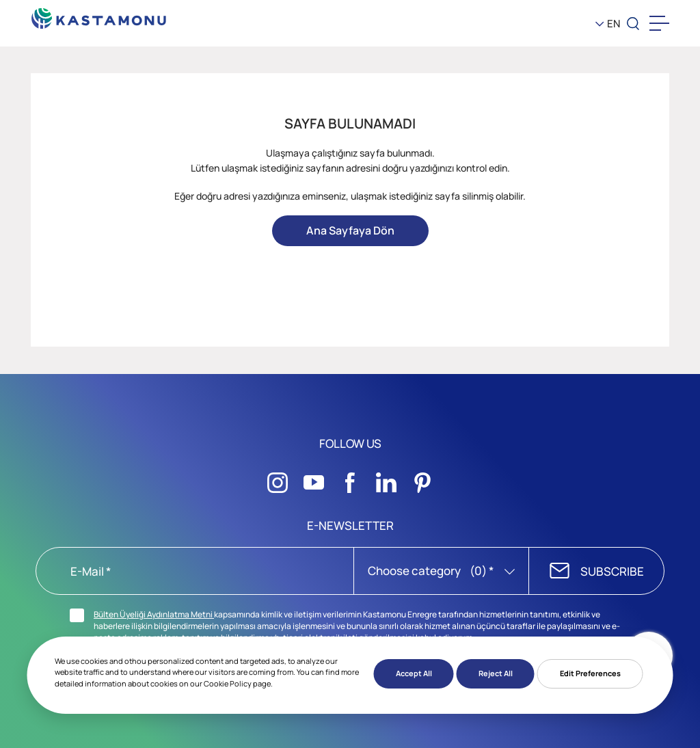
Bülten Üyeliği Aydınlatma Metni (154, 614)
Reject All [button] (496, 673)
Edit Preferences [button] (590, 673)
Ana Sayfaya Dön (350, 230)
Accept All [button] (414, 673)
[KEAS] (99, 15)
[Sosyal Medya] (278, 479)
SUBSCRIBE (612, 571)
